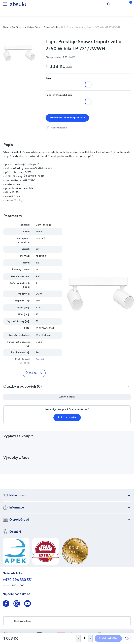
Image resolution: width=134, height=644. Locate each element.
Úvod (6, 27)
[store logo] (18, 4)
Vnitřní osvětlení (33, 27)
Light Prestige (43, 225)
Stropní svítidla (51, 27)
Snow (39, 232)
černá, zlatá (85, 85)
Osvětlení (17, 27)
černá (65, 85)
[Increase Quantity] (91, 638)
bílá (51, 85)
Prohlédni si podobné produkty (67, 118)
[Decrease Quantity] (78, 638)
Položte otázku (67, 418)
